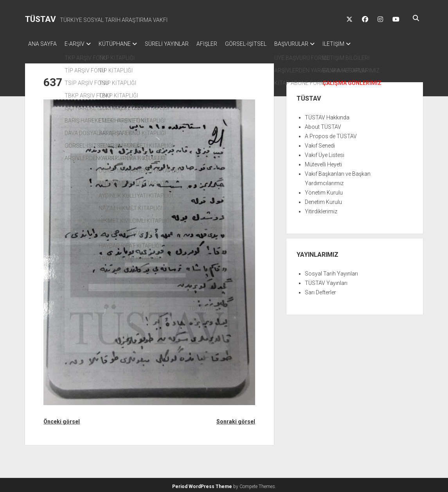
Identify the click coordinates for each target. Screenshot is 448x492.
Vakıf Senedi (320, 143)
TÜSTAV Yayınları (326, 281)
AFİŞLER (222, 44)
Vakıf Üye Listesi (325, 153)
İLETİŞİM (361, 44)
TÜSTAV (40, 19)
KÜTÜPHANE (122, 44)
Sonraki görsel (236, 419)
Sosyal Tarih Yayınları (331, 271)
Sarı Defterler (320, 290)
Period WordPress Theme (202, 484)
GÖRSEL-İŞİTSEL (265, 44)
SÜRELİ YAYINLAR (178, 44)
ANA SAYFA (42, 44)
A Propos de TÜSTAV (331, 134)
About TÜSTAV (323, 124)
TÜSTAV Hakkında (327, 115)
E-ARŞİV (78, 44)
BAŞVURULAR (315, 44)
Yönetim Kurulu (324, 190)
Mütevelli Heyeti (323, 162)
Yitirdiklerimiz (321, 209)
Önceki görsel (62, 419)
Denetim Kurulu (323, 200)
